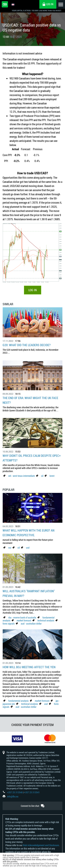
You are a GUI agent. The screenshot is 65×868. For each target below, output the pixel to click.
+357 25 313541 (32, 792)
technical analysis (46, 620)
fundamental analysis (18, 701)
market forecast (24, 620)
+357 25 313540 (15, 792)
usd (28, 548)
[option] (16, 739)
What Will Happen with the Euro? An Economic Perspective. (29, 533)
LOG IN (33, 290)
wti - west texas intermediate (22, 476)
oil (42, 476)
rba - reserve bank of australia (23, 617)
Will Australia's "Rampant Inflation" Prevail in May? (29, 593)
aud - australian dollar (31, 624)
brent (52, 476)
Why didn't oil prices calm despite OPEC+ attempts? (32, 458)
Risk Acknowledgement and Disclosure (41, 845)
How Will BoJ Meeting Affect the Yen (29, 667)
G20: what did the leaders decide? (27, 345)
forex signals (9, 624)
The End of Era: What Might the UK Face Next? (30, 400)
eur (10, 548)
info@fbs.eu (13, 796)
